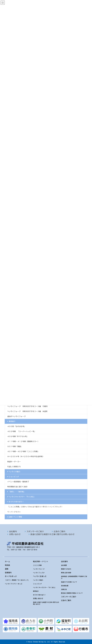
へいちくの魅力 (14, 472)
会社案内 (13, 531)
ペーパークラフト (14, 512)
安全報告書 (65, 586)
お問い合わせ (15, 534)
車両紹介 (12, 421)
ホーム (7, 562)
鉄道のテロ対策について (69, 582)
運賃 (7, 569)
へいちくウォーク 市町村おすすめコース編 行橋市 (27, 406)
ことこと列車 (37, 565)
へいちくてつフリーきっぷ (14, 584)
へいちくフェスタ (39, 573)
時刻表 (7, 565)
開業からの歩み (66, 569)
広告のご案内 (59, 531)
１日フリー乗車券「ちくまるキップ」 (17, 580)
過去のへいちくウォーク (17, 416)
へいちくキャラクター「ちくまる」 (22, 497)
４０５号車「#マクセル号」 (18, 436)
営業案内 (8, 573)
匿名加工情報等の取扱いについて (72, 593)
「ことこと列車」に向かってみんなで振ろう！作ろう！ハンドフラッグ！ (35, 507)
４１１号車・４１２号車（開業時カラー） (23, 441)
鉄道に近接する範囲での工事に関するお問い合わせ (52, 534)
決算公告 (64, 589)
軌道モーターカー (14, 462)
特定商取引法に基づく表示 (17, 487)
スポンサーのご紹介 (35, 531)
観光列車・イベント (41, 562)
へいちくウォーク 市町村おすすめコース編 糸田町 (27, 411)
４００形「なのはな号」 (17, 426)
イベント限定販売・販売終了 (18, 482)
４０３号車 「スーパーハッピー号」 (22, 431)
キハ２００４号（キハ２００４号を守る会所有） (26, 457)
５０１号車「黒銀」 (15, 446)
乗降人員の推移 (66, 573)
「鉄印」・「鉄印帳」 (17, 492)
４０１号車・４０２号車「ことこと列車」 (23, 451)
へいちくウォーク (39, 569)
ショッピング (14, 477)
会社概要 (64, 565)
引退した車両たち (14, 467)
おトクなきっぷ (11, 576)
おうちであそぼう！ (16, 502)
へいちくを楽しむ (40, 576)
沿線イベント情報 (15, 517)
